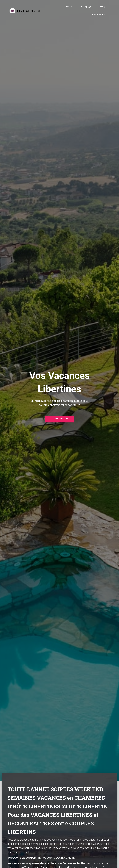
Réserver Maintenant (60, 420)
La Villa (69, 7)
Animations (87, 7)
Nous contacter (100, 14)
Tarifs (104, 7)
